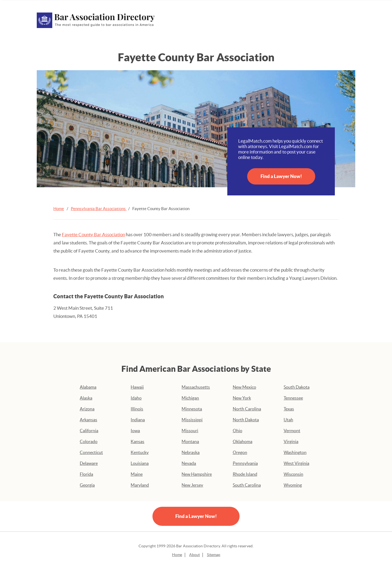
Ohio (238, 431)
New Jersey (192, 485)
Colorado (89, 441)
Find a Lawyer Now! (281, 176)
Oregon (240, 452)
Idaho (136, 398)
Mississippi (192, 420)
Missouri (190, 431)
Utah (288, 420)
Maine (137, 474)
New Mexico (244, 387)
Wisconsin (293, 474)
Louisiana (140, 463)
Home (59, 209)
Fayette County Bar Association (93, 234)
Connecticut (91, 452)
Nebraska (191, 452)
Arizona (87, 409)
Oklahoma (243, 441)
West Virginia (296, 463)
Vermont (292, 431)
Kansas (137, 441)
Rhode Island (245, 474)
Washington (295, 452)
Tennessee (293, 398)
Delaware (89, 463)
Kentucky (140, 452)
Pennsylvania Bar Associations (99, 209)
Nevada (189, 463)
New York (242, 398)
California (89, 431)
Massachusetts (196, 387)
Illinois (137, 409)
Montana (190, 441)
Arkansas (88, 420)
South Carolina (247, 485)
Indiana (138, 420)
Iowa (135, 431)
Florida (86, 474)
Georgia (87, 485)
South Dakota (297, 387)
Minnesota (192, 409)
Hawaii (137, 387)
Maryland (140, 485)
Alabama (88, 387)
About (195, 555)
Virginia (291, 441)
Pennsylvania (245, 463)
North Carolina (247, 409)
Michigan (190, 398)
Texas (289, 409)
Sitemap (214, 555)
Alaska (86, 398)
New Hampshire (197, 474)
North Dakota (246, 420)
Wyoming (293, 485)
